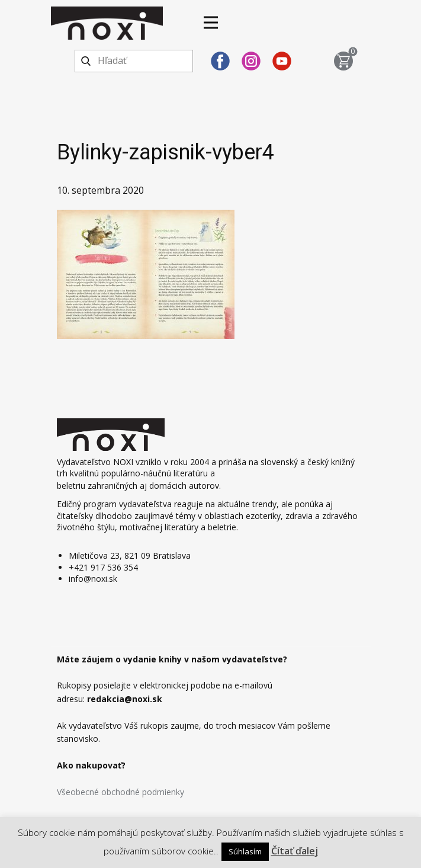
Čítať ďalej (295, 851)
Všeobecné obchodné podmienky (120, 792)
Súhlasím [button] (245, 851)
